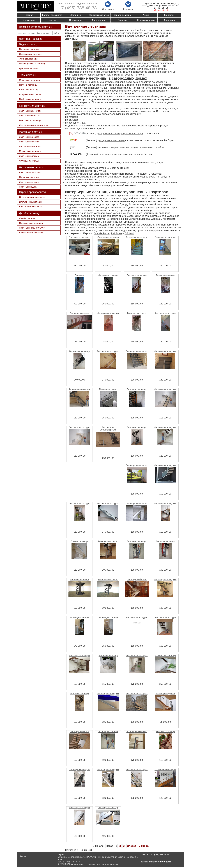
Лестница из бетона (108, 617)
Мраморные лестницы (30, 151)
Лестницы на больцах (30, 116)
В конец (144, 846)
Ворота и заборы (122, 15)
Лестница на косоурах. (108, 351)
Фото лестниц (99, 20)
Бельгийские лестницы (30, 207)
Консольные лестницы (30, 120)
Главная (29, 15)
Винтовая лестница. (137, 389)
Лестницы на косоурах (30, 111)
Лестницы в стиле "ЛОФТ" (32, 228)
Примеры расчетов (99, 15)
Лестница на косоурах (108, 313)
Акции (146, 15)
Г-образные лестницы (30, 94)
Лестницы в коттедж (29, 182)
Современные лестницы (31, 223)
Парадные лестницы (29, 49)
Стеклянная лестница (79, 237)
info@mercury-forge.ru (160, 862)
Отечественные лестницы (32, 197)
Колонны (122, 20)
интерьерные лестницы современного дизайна (137, 147)
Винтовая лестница (137, 313)
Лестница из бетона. (137, 579)
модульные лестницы (112, 140)
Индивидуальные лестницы (33, 64)
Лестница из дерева (108, 275)
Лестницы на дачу (28, 187)
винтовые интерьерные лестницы (120, 154)
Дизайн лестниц (27, 218)
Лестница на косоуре (165, 313)
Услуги (52, 20)
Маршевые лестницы (30, 80)
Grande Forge (102, 233)
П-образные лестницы (30, 99)
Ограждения (76, 20)
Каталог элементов (52, 15)
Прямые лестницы (28, 85)
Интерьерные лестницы (31, 54)
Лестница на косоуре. (79, 427)
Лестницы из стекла (29, 156)
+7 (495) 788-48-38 (160, 855)
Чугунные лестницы (29, 161)
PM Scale (116, 233)
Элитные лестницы (29, 59)
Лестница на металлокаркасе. (108, 429)
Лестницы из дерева (29, 137)
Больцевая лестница (79, 351)
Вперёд (132, 846)
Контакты (169, 15)
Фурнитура (169, 20)
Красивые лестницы (29, 68)
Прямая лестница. (108, 389)
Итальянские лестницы (31, 202)
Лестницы (76, 15)
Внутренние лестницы (30, 173)
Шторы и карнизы (146, 20)
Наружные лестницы (29, 177)
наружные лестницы (156, 69)
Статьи (23, 856)
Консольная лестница (165, 656)
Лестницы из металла (30, 146)
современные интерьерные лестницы (121, 134)
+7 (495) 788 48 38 (78, 8)
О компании (29, 20)
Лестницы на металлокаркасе (34, 125)
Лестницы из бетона (29, 142)
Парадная (79, 275)
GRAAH (129, 233)
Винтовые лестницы (29, 90)
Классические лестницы (31, 233)
